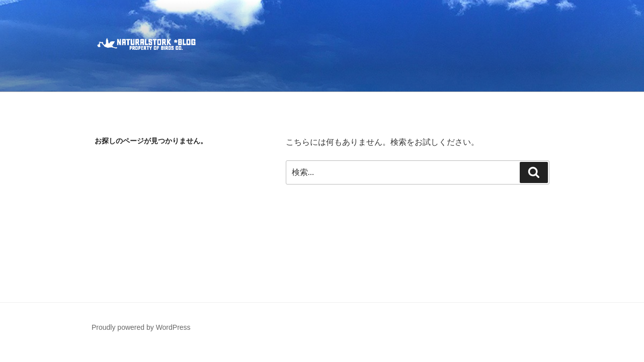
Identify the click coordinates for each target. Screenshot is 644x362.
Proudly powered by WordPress (141, 327)
